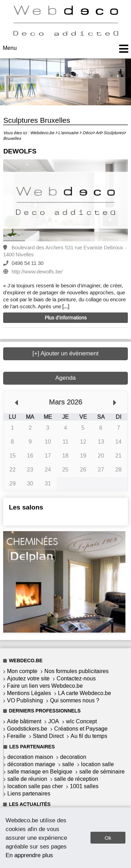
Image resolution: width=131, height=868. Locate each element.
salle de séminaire (102, 772)
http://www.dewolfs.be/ (37, 272)
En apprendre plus (29, 855)
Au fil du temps (89, 736)
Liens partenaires (29, 794)
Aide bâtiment (24, 721)
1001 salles (84, 786)
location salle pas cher (35, 786)
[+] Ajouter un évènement (66, 353)
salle (68, 764)
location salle (97, 764)
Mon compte (22, 671)
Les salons (26, 507)
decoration (73, 757)
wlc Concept (81, 721)
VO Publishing (25, 700)
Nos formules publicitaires (77, 671)
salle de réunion (27, 779)
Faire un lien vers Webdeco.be (45, 686)
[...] (66, 307)
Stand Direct (48, 736)
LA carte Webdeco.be (85, 693)
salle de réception (76, 779)
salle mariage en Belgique (40, 772)
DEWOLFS (20, 151)
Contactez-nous (76, 678)
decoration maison (30, 757)
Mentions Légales (29, 693)
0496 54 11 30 (27, 263)
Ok (108, 838)
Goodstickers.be (27, 729)
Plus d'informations (66, 318)
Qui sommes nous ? (75, 700)
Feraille (16, 736)
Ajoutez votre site (28, 678)
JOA (54, 721)
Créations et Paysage (81, 729)
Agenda (65, 378)
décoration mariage (31, 764)
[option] (65, 201)
